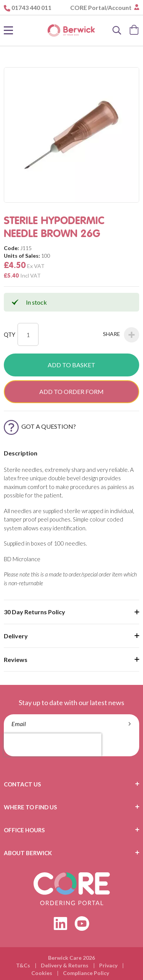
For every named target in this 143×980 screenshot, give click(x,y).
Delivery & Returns (65, 965)
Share (121, 335)
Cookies (42, 973)
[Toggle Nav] (8, 31)
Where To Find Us (30, 807)
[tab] (71, 784)
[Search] (117, 31)
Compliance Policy (86, 973)
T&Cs (23, 965)
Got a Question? (40, 426)
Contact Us (22, 784)
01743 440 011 (31, 7)
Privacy (108, 965)
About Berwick (28, 853)
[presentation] (53, 745)
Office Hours (24, 830)
